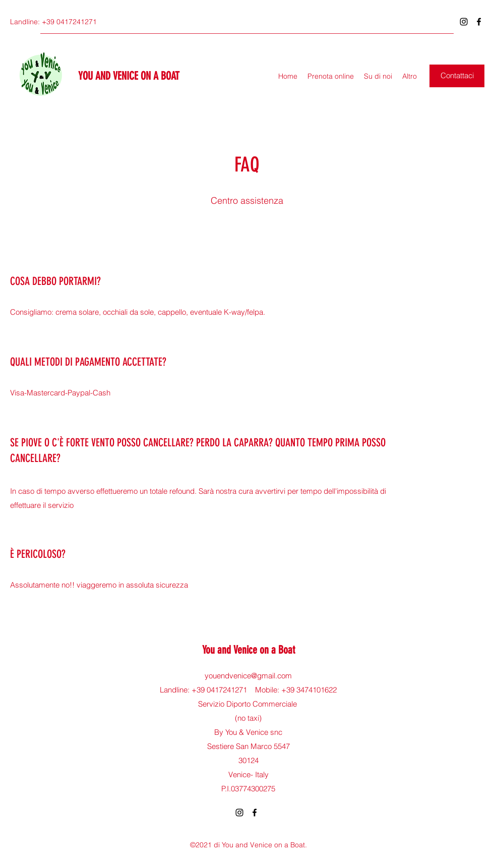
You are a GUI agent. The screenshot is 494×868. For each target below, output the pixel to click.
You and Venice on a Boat (249, 650)
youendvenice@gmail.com (248, 676)
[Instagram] (464, 22)
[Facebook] (479, 22)
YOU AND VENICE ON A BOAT (129, 76)
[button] (457, 76)
